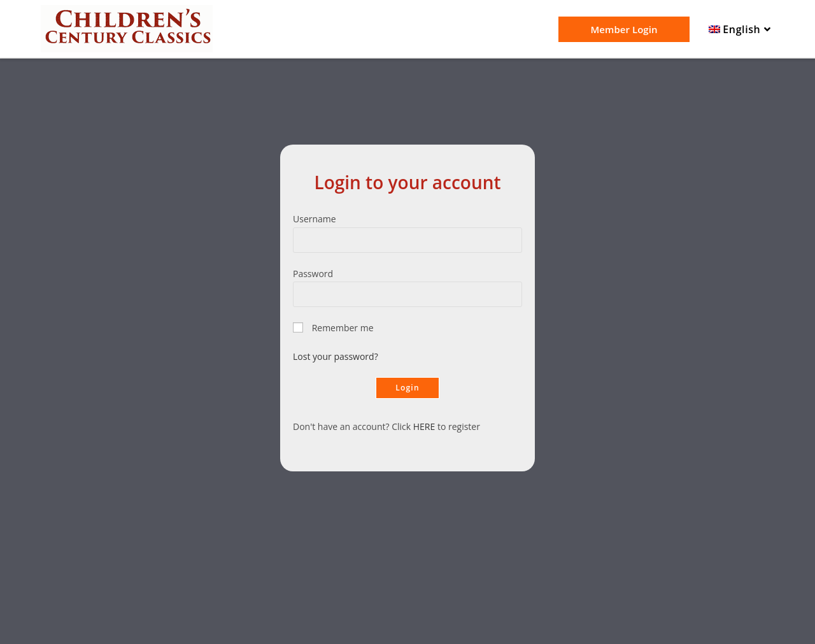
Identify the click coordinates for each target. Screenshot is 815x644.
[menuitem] (741, 30)
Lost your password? (336, 356)
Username (315, 219)
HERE (424, 426)
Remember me (343, 328)
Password (313, 274)
